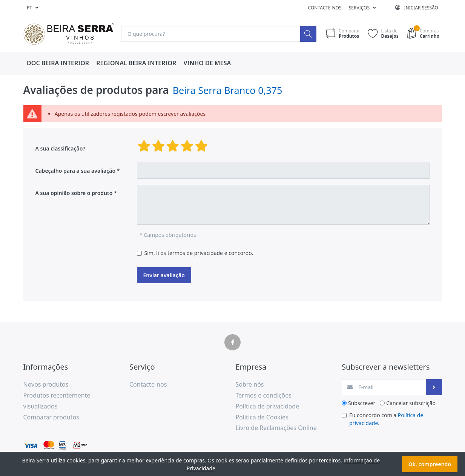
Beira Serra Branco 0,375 (228, 90)
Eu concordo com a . (386, 419)
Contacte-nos (325, 8)
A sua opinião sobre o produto (74, 193)
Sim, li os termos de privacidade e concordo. (199, 253)
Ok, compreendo (430, 464)
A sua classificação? (60, 149)
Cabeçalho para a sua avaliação (76, 171)
